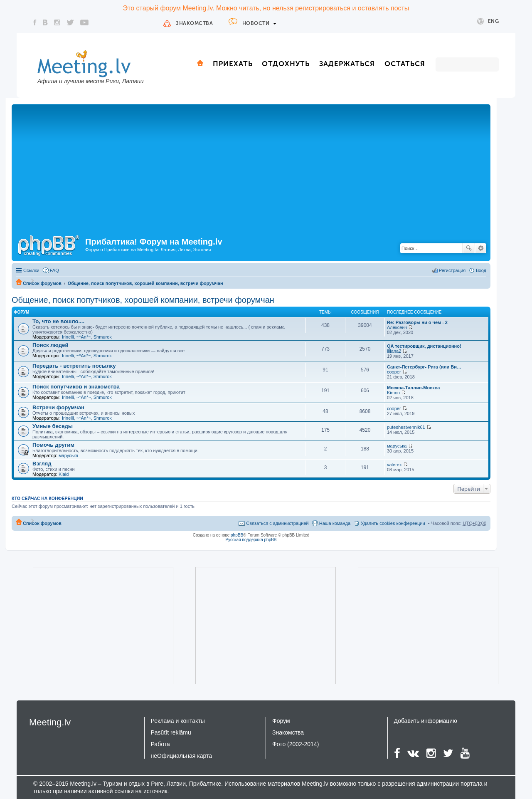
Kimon (393, 393)
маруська (68, 455)
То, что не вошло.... (58, 321)
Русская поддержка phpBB (251, 540)
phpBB (237, 535)
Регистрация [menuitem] (452, 270)
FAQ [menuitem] (54, 270)
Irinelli (68, 337)
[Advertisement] (251, 168)
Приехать (233, 64)
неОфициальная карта (182, 756)
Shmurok (103, 337)
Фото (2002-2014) (296, 744)
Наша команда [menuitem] (335, 523)
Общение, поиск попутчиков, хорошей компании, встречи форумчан (145, 283)
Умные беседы (53, 426)
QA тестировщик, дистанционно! (424, 346)
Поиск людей (50, 345)
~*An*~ (84, 337)
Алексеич (397, 327)
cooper (394, 372)
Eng (488, 21)
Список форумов (42, 283)
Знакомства (194, 23)
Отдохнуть (286, 64)
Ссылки (31, 270)
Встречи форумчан (58, 407)
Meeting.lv (50, 722)
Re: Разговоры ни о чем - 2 (417, 322)
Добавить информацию (426, 721)
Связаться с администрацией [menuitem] (277, 523)
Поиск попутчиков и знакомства (76, 387)
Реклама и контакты (178, 721)
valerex (394, 465)
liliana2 (394, 351)
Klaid (64, 474)
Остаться (405, 64)
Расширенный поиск (481, 248)
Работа (160, 744)
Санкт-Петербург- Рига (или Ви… (424, 367)
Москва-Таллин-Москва (413, 388)
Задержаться (347, 64)
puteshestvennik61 (406, 427)
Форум (281, 721)
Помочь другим (53, 445)
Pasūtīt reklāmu (171, 732)
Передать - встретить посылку (74, 366)
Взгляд (42, 464)
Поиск (469, 248)
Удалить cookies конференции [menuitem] (393, 523)
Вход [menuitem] (481, 270)
